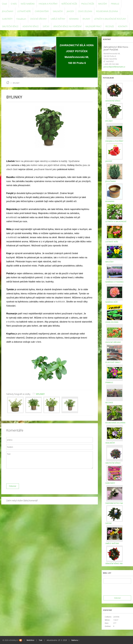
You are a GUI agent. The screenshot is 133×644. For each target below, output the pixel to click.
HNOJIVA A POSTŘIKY (48, 4)
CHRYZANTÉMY (42, 11)
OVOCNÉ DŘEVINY (38, 19)
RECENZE (110, 26)
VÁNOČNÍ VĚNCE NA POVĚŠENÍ (67, 26)
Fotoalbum (21, 19)
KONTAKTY (123, 26)
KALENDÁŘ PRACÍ (93, 26)
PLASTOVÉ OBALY (113, 362)
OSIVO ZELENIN (85, 11)
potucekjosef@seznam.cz (114, 67)
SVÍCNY (46, 26)
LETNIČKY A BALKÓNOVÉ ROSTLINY (110, 19)
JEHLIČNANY (8, 11)
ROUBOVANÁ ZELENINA (107, 11)
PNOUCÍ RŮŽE (88, 4)
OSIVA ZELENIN (112, 322)
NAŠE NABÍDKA (28, 4)
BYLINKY (86, 19)
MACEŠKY (103, 4)
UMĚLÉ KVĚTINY (58, 19)
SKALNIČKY (58, 11)
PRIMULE (115, 4)
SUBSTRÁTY (7, 19)
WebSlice (30, 640)
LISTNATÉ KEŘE (24, 11)
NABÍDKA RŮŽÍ (111, 302)
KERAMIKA (74, 19)
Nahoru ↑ (75, 640)
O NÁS (14, 4)
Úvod (4, 4)
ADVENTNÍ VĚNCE (31, 26)
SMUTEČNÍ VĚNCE (10, 26)
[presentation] (25, 475)
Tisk (40, 640)
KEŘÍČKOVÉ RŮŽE (69, 4)
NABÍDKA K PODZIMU (114, 282)
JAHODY (70, 11)
